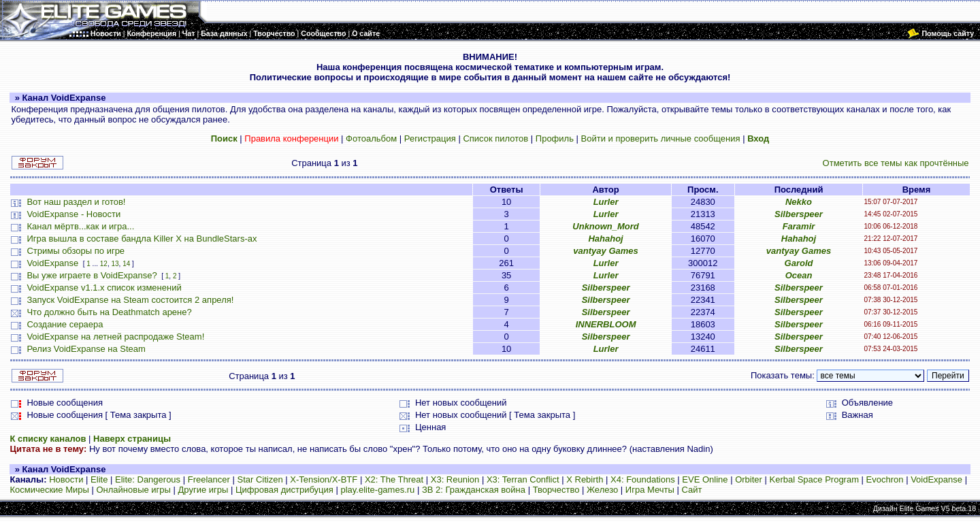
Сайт (691, 490)
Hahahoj (605, 239)
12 (104, 264)
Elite (99, 479)
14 (126, 264)
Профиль (555, 138)
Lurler (606, 202)
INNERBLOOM (606, 324)
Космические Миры (49, 490)
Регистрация (430, 138)
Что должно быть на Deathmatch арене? (109, 312)
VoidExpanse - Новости (73, 214)
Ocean (799, 275)
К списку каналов (48, 439)
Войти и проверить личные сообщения (661, 138)
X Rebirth (585, 479)
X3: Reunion (455, 479)
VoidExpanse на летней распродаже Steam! (115, 337)
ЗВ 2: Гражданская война (474, 490)
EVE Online (705, 479)
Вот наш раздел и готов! (76, 202)
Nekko (799, 202)
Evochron (885, 479)
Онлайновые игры (133, 490)
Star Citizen (260, 479)
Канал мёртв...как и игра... (80, 226)
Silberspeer (799, 214)
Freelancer (209, 479)
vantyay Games (605, 251)
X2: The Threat (394, 479)
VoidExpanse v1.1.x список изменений (104, 288)
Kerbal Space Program (814, 479)
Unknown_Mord (606, 226)
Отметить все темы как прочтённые (896, 163)
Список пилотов (495, 138)
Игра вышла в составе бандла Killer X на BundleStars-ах (142, 239)
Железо (602, 490)
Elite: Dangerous (148, 479)
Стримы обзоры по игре (76, 251)
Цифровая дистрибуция (284, 490)
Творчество (556, 490)
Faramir (799, 226)
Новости (66, 479)
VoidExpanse (52, 263)
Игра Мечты (650, 490)
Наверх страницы (132, 439)
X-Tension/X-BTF (324, 479)
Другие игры (203, 490)
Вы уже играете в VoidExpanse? (92, 275)
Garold (799, 263)
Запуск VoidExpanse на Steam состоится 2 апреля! (130, 300)
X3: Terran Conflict (523, 479)
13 (115, 264)
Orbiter (749, 479)
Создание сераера (65, 324)
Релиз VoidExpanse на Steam (86, 349)
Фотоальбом (371, 138)
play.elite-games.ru (377, 490)
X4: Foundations (643, 479)
